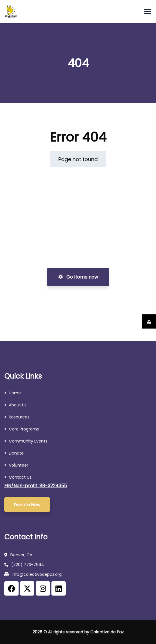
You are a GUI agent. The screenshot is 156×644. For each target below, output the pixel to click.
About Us (18, 405)
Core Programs (24, 429)
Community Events (28, 441)
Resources (20, 417)
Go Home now (78, 277)
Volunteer (19, 465)
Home (15, 393)
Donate (16, 453)
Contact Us (20, 477)
